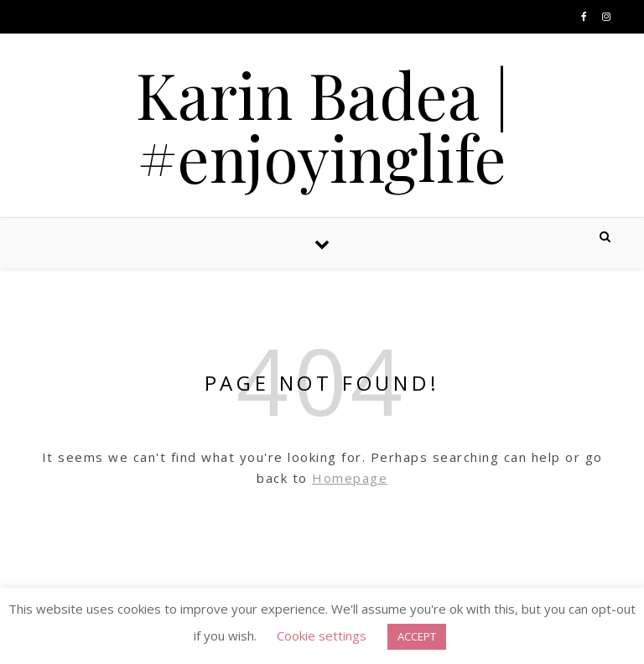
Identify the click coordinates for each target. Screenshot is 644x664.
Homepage (350, 478)
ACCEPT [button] (417, 636)
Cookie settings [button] (322, 635)
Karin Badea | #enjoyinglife (322, 126)
